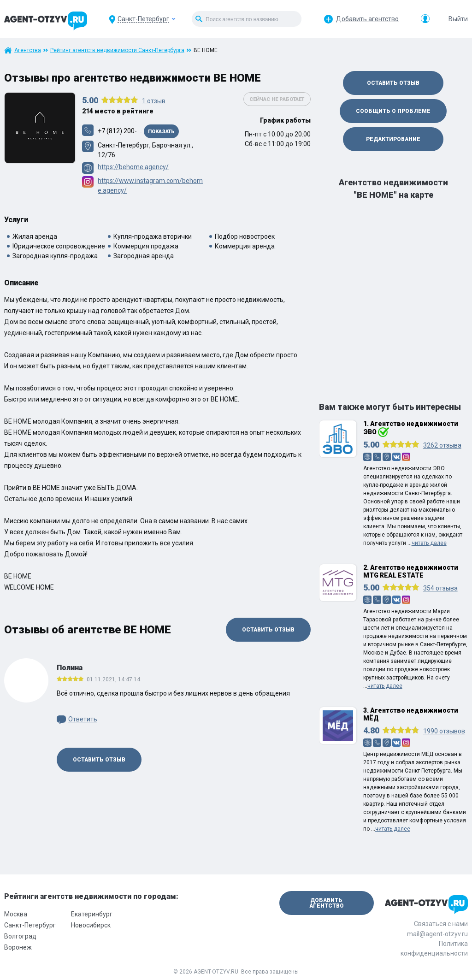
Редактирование (393, 139)
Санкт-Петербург (30, 925)
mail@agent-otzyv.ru (437, 934)
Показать (161, 132)
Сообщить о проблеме (393, 111)
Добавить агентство (367, 19)
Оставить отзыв (268, 630)
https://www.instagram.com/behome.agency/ (150, 186)
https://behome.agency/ (133, 167)
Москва (16, 914)
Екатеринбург (92, 914)
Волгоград (20, 936)
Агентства (28, 50)
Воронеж (18, 947)
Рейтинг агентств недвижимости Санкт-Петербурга (117, 50)
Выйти (458, 19)
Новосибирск (91, 925)
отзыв (154, 101)
